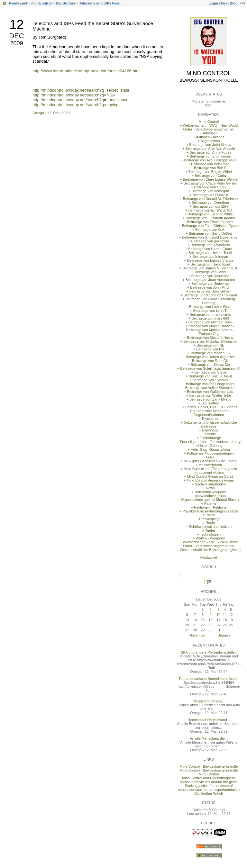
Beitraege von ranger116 (210, 353)
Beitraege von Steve (210, 372)
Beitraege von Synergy (210, 380)
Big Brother (65, 3)
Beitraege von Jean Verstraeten (210, 280)
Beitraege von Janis (210, 272)
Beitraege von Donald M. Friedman (210, 199)
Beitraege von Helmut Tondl (210, 253)
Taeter (210, 530)
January (224, 635)
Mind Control (209, 73)
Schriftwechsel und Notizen (210, 527)
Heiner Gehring (210, 446)
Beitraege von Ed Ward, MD (210, 210)
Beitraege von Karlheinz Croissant (210, 295)
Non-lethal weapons (210, 492)
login (209, 105)
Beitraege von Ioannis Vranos (210, 260)
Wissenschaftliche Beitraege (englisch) (210, 550)
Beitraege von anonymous (210, 156)
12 (17, 24)
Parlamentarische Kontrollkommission (209, 679)
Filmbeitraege (210, 438)
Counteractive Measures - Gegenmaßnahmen (210, 413)
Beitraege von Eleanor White (210, 214)
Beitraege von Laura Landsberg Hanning (210, 301)
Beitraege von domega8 (210, 191)
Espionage (210, 430)
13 (187, 620)
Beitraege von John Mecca (210, 145)
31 (218, 630)
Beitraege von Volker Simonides (210, 388)
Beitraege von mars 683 (210, 318)
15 (203, 620)
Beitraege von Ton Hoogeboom (210, 384)
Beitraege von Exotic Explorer (210, 222)
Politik (210, 515)
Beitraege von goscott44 (210, 241)
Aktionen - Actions (210, 137)
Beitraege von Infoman (210, 257)
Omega (38, 113)
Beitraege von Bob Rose (210, 164)
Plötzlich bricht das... (209, 701)
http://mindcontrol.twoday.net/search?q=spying (76, 105)
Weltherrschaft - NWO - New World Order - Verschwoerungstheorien (210, 127)
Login (213, 3)
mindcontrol (41, 3)
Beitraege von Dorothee (210, 203)
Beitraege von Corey (210, 187)
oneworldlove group (210, 496)
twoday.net (18, 3)
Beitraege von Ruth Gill (210, 361)
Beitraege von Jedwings (210, 284)
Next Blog (229, 3)
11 (225, 615)
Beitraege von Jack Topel (210, 264)
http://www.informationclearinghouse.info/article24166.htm (86, 71)
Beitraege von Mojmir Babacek (210, 326)
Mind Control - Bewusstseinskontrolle (209, 766)
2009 (16, 43)
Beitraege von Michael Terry (210, 322)
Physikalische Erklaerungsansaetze (210, 511)
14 (195, 620)
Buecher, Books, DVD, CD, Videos (210, 407)
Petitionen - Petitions (210, 507)
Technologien (210, 534)
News (210, 488)
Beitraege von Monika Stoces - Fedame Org (210, 332)
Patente (210, 503)
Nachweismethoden (210, 484)
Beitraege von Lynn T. (210, 311)
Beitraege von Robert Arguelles (210, 357)
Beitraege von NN (210, 349)
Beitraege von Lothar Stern (210, 307)
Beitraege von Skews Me (210, 365)
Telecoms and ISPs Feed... (101, 3)
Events (210, 434)
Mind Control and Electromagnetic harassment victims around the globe (209, 780)
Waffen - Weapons (210, 538)
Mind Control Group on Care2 (210, 476)
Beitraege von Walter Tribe (210, 395)
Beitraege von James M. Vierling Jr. (210, 268)
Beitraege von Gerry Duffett (210, 233)
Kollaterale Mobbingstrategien (210, 453)
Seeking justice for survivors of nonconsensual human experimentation (209, 788)
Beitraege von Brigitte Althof (210, 172)
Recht (210, 523)
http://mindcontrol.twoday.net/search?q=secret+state (81, 90)
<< (242, 3)
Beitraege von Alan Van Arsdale (210, 149)
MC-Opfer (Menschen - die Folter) (210, 461)
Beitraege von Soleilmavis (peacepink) (210, 368)
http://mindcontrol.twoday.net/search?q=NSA (74, 95)
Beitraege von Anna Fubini (210, 152)
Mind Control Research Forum (210, 480)
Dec (16, 36)
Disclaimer (210, 419)
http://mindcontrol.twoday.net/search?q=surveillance (81, 100)
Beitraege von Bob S (210, 168)
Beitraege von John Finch (210, 287)
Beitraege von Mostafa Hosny (210, 338)
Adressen (210, 133)
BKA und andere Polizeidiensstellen (209, 652)
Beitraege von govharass (210, 245)
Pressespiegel (210, 519)
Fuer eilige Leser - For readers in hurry (210, 442)
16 (210, 620)
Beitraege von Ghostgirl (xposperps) (210, 237)
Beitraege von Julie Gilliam (210, 291)
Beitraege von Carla (210, 176)
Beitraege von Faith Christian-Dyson (210, 226)
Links (210, 457)
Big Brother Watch (209, 793)
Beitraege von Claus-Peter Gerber (210, 183)
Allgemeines (210, 141)
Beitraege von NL (210, 345)
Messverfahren (210, 465)
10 (218, 615)
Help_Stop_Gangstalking (210, 449)
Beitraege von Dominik (210, 195)
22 (203, 625)
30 (210, 630)
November (198, 635)
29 (203, 630)
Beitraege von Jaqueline (210, 276)
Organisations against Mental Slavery (210, 500)
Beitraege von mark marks (210, 314)
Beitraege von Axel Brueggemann (210, 160)
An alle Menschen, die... (209, 738)
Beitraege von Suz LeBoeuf (210, 376)
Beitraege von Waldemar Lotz (210, 392)
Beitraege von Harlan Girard (210, 249)
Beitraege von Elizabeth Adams (210, 218)
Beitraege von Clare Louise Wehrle (210, 179)
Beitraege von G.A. (210, 230)
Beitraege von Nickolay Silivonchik (210, 341)
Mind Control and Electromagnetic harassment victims (210, 471)
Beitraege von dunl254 (210, 206)
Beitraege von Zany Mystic (210, 399)
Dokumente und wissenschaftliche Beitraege (210, 424)
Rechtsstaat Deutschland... (209, 720)
